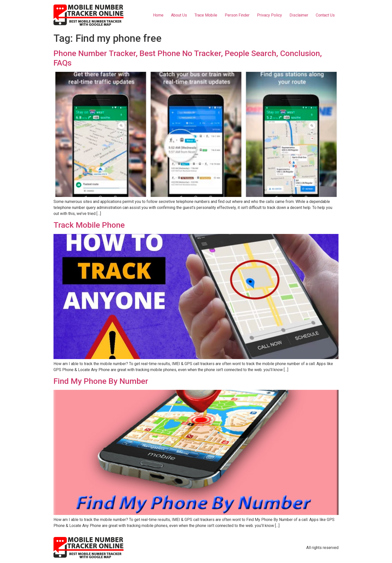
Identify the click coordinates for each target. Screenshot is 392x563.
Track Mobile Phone (89, 225)
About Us (179, 15)
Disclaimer (299, 15)
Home (158, 15)
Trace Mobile (206, 15)
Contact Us (325, 15)
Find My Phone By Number (101, 381)
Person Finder (237, 15)
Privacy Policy (269, 15)
